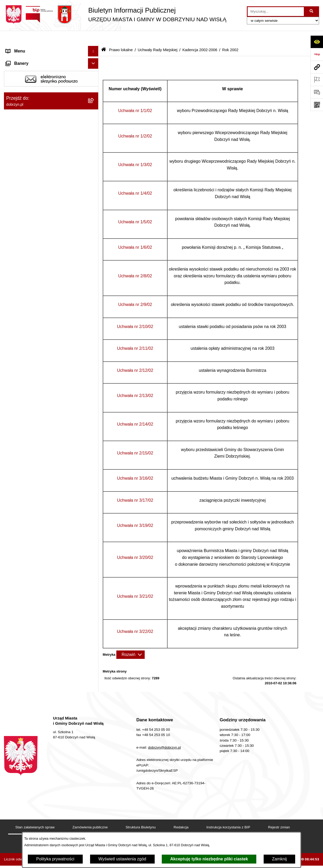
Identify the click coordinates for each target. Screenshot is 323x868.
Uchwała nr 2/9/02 (135, 291)
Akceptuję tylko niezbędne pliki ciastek (209, 859)
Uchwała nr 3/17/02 (135, 487)
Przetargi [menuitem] (14, 786)
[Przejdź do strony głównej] (115, 14)
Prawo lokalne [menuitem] (19, 101)
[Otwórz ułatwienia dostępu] (317, 42)
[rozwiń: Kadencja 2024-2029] (94, 176)
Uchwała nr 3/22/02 (135, 618)
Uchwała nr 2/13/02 (135, 382)
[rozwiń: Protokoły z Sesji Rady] (94, 683)
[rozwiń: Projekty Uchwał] (94, 149)
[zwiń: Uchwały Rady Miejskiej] (94, 163)
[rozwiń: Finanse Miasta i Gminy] (94, 796)
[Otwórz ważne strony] (317, 80)
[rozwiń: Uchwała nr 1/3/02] (94, 357)
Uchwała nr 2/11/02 (135, 335)
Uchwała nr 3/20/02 (135, 544)
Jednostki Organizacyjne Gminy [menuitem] (36, 90)
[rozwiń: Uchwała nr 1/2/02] (94, 343)
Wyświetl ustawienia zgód (122, 859)
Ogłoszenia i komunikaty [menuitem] (29, 765)
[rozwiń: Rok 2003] (94, 302)
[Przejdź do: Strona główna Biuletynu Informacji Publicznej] (104, 37)
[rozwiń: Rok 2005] (94, 274)
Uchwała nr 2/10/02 (135, 313)
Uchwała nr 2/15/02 (135, 439)
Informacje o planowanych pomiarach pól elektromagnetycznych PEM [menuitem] (44, 831)
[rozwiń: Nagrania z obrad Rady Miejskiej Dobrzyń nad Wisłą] (94, 731)
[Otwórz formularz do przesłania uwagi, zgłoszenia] (317, 92)
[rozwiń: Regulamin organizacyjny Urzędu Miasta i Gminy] (94, 128)
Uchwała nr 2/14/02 (135, 411)
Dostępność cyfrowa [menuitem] (25, 59)
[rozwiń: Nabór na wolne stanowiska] (94, 807)
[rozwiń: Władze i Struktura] (94, 80)
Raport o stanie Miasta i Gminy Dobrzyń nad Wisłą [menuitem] (43, 751)
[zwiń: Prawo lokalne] (94, 101)
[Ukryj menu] (93, 38)
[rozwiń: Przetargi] (94, 786)
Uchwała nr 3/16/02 (135, 465)
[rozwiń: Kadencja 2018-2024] (94, 190)
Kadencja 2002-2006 (200, 36)
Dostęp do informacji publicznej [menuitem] (35, 69)
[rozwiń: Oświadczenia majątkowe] (94, 776)
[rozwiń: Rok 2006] (94, 260)
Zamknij (279, 859)
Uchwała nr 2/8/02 (135, 262)
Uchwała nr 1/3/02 (135, 151)
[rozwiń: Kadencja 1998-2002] (94, 621)
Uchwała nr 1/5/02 (135, 208)
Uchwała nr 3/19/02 (135, 512)
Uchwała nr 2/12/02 (135, 357)
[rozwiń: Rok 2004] (94, 288)
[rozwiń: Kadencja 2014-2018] (94, 204)
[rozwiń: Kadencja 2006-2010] (94, 232)
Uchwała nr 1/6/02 (135, 234)
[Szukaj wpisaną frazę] (312, 12)
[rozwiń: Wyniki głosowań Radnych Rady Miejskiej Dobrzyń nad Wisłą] (94, 635)
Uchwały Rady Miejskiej (157, 36)
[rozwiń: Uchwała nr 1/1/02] (94, 329)
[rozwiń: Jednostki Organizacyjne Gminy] (94, 90)
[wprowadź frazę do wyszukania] (276, 12)
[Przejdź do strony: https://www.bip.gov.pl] (317, 54)
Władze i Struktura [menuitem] (23, 80)
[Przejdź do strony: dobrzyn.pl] (317, 67)
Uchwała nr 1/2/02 (135, 122)
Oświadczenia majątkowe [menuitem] (30, 775)
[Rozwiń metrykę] (131, 641)
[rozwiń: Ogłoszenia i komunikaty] (94, 765)
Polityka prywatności (55, 859)
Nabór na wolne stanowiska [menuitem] (32, 807)
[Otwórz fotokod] (317, 105)
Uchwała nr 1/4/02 (135, 180)
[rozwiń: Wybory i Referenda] (94, 817)
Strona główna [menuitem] (19, 48)
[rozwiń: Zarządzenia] (94, 669)
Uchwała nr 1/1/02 (135, 97)
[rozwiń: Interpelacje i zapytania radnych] (94, 656)
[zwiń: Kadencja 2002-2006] (94, 246)
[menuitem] (51, 115)
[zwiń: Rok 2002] (94, 316)
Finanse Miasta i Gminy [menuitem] (28, 796)
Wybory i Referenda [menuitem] (25, 817)
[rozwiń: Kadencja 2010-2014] (94, 218)
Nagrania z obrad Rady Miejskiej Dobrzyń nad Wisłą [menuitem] (45, 734)
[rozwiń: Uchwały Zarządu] (94, 697)
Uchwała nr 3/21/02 (135, 583)
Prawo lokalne (121, 36)
